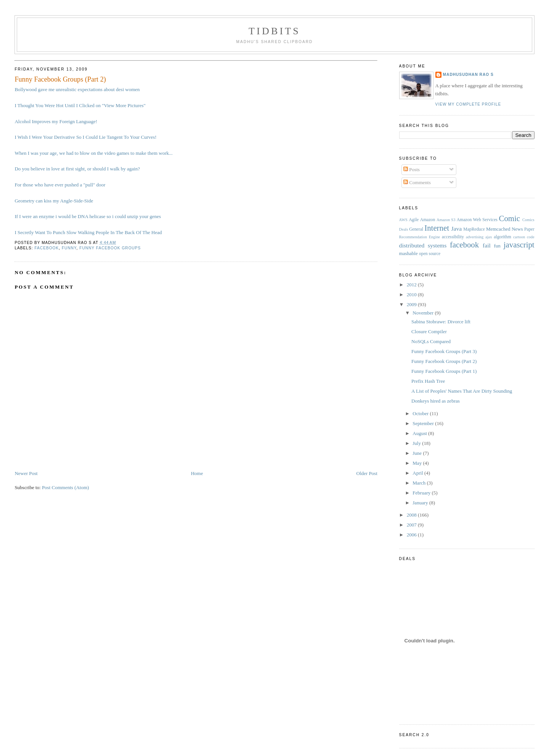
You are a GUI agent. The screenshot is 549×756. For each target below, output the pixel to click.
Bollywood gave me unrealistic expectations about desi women (77, 89)
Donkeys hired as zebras (436, 401)
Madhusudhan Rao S (468, 75)
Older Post (367, 473)
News (517, 229)
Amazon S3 (446, 220)
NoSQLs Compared (431, 341)
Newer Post (26, 473)
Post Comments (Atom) (66, 487)
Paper (529, 229)
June (418, 453)
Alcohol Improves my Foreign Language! (56, 121)
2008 (412, 515)
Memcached (498, 229)
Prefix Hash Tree (428, 381)
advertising (475, 237)
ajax (489, 237)
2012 (412, 285)
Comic (510, 218)
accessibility (453, 237)
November (424, 313)
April (418, 473)
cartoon (519, 237)
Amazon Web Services (477, 220)
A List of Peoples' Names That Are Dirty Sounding (462, 391)
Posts (412, 169)
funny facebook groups (110, 248)
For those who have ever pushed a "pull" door (60, 185)
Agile (414, 220)
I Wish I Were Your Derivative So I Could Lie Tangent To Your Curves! (85, 137)
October (421, 413)
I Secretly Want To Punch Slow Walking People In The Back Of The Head (88, 232)
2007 (412, 525)
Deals (404, 229)
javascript (519, 245)
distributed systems (423, 245)
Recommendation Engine (420, 237)
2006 (412, 535)
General (416, 229)
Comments (417, 182)
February (422, 493)
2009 (412, 304)
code (531, 237)
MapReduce (474, 229)
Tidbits (274, 31)
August (420, 433)
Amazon (428, 220)
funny (69, 248)
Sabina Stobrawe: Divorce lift (441, 322)
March (420, 483)
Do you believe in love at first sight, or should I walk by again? (77, 169)
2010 (412, 295)
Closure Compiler (429, 331)
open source (430, 254)
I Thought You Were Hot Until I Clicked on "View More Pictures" (80, 105)
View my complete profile (468, 104)
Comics (528, 220)
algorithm (502, 237)
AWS (403, 220)
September (424, 423)
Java (456, 229)
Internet (437, 228)
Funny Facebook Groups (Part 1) (444, 371)
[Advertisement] (153, 461)
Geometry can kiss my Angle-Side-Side (54, 201)
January (421, 503)
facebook (47, 248)
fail (487, 245)
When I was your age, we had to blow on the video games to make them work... (93, 153)
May (418, 463)
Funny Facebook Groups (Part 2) (60, 79)
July (417, 443)
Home (197, 473)
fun (497, 246)
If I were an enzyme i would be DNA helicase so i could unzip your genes (88, 216)
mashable (409, 253)
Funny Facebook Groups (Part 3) (444, 351)
